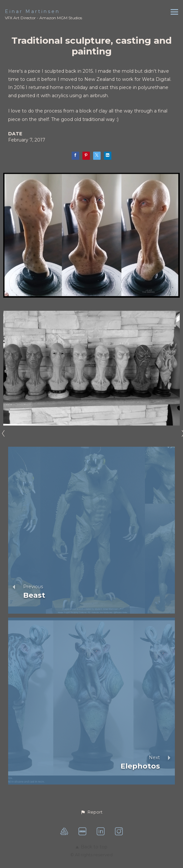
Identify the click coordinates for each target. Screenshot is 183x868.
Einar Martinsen (32, 11)
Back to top (91, 847)
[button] (91, 812)
